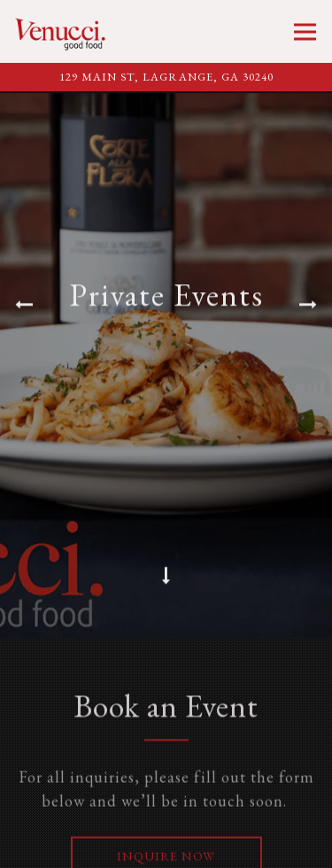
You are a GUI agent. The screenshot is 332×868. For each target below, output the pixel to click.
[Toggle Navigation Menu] (305, 31)
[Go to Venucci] (166, 77)
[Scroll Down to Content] (166, 577)
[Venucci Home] (65, 32)
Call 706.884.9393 (166, 847)
